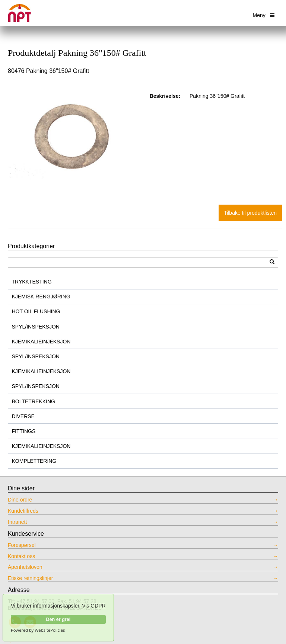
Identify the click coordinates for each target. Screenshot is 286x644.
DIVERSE (23, 416)
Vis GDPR (94, 606)
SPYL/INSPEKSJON (36, 327)
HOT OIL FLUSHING (36, 311)
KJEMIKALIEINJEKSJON (41, 342)
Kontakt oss (21, 556)
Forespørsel (22, 545)
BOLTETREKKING (34, 401)
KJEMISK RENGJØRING (41, 297)
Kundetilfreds (23, 511)
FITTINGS (24, 431)
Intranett (17, 522)
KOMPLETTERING (34, 461)
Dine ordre (20, 500)
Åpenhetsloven (25, 567)
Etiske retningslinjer (30, 578)
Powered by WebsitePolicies (38, 630)
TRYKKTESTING (32, 282)
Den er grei (58, 619)
